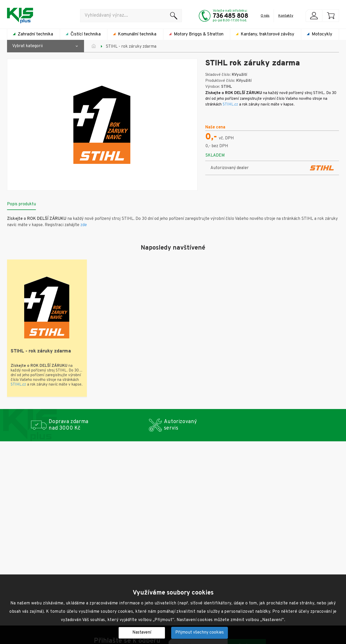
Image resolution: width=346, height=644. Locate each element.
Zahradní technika (35, 34)
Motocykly (322, 34)
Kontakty (286, 16)
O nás (265, 16)
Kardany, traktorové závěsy (267, 34)
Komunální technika (137, 34)
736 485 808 (230, 16)
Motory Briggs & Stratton (199, 34)
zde (84, 225)
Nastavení (142, 633)
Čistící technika (86, 34)
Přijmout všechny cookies (200, 633)
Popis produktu (21, 204)
